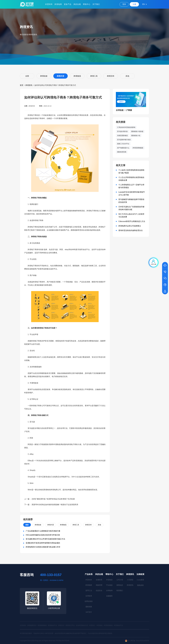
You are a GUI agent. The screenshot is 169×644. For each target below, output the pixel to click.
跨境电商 (58, 4)
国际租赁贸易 (122, 152)
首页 (22, 85)
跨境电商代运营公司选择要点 (130, 226)
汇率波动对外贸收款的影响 (126, 127)
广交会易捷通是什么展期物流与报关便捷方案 (43, 531)
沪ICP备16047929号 (62, 641)
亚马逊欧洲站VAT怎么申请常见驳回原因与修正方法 (45, 539)
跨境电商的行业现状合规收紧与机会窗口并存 (43, 547)
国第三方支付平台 (123, 144)
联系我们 (120, 590)
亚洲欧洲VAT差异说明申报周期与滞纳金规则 (43, 543)
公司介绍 (120, 580)
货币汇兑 (89, 590)
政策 (140, 580)
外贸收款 (109, 580)
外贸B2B (49, 4)
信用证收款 (89, 601)
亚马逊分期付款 (122, 131)
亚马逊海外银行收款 (124, 140)
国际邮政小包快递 (137, 131)
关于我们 (96, 4)
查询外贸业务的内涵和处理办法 (131, 230)
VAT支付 (89, 612)
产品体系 (89, 574)
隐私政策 (140, 585)
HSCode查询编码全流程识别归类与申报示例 (43, 535)
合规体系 (99, 580)
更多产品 (68, 4)
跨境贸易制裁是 (138, 148)
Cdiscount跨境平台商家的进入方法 (132, 221)
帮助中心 (87, 4)
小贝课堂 (130, 580)
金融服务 (109, 596)
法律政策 (140, 574)
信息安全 (99, 590)
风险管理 (99, 585)
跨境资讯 (29, 85)
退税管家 (89, 607)
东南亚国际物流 (122, 136)
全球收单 (89, 596)
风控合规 (77, 4)
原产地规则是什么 (123, 148)
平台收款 (109, 585)
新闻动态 (120, 585)
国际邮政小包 (136, 136)
